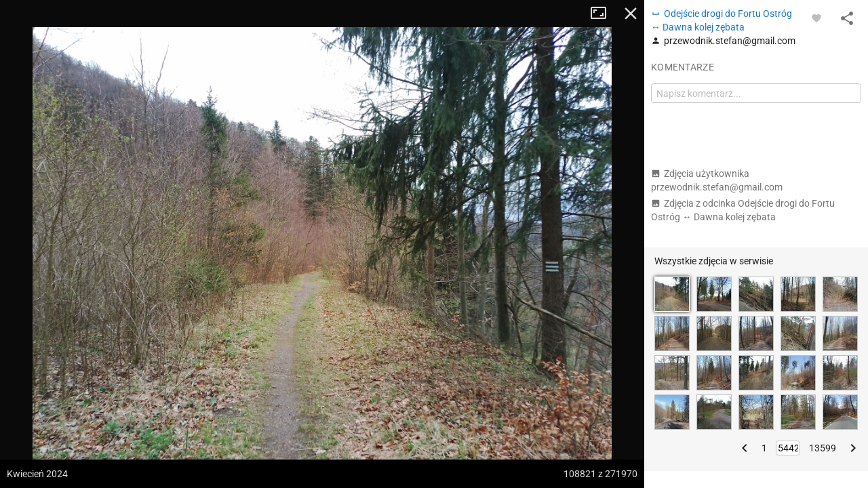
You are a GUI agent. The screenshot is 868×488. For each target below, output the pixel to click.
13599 (823, 448)
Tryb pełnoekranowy (604, 14)
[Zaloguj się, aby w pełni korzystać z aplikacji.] (816, 18)
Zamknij (631, 14)
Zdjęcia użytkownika (717, 180)
